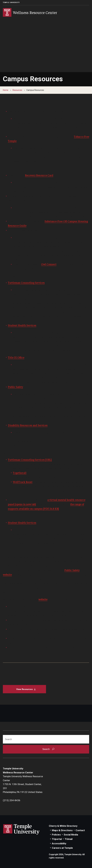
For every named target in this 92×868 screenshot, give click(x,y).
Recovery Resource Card (39, 175)
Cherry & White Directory (63, 826)
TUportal (57, 839)
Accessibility (59, 843)
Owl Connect (49, 264)
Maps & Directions (62, 830)
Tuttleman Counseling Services (26, 283)
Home (6, 90)
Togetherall (20, 473)
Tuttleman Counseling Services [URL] (30, 460)
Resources (17, 90)
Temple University (11, 2)
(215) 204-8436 (12, 800)
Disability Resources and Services (28, 425)
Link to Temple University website (21, 829)
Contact (80, 830)
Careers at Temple (62, 848)
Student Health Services (22, 325)
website (43, 599)
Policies (56, 835)
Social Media (71, 835)
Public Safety (15, 387)
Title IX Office (16, 357)
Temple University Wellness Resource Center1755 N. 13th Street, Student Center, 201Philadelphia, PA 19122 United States (23, 784)
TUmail (69, 839)
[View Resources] (24, 689)
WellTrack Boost (23, 482)
